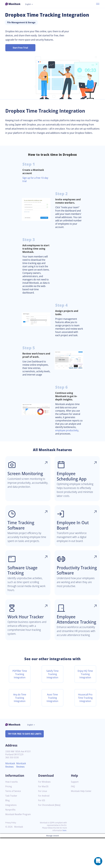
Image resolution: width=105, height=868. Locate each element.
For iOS (42, 831)
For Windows (45, 812)
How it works (12, 812)
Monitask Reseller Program (19, 845)
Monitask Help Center (82, 822)
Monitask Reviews (11, 795)
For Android (44, 826)
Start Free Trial (20, 48)
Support (75, 812)
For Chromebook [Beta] (50, 836)
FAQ (73, 817)
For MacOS (44, 817)
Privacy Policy (11, 853)
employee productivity (68, 446)
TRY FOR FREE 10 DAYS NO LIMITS (26, 764)
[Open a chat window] (98, 861)
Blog (8, 831)
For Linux (43, 822)
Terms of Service (14, 822)
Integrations (11, 836)
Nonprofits (11, 840)
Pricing (9, 817)
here (64, 861)
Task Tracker (12, 826)
